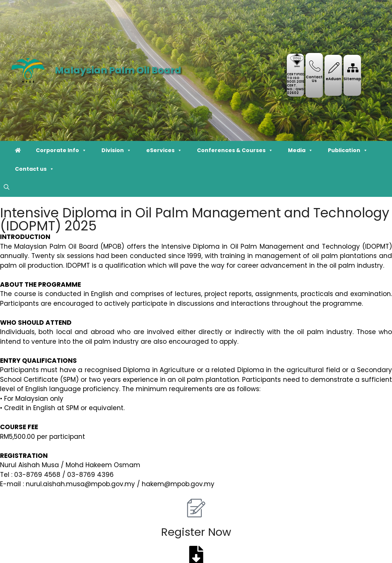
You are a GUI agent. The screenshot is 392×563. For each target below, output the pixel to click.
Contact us (35, 169)
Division (116, 150)
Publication (348, 150)
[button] (7, 188)
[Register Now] (196, 508)
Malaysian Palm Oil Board (118, 70)
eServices (164, 150)
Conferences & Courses (235, 150)
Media (300, 150)
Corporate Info (61, 150)
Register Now (196, 532)
